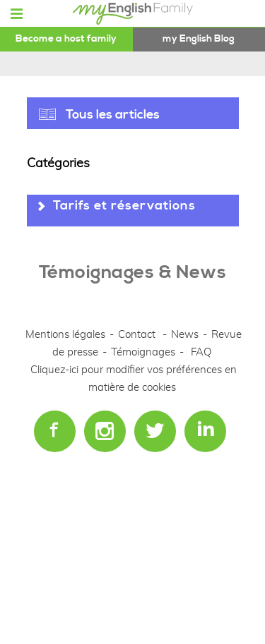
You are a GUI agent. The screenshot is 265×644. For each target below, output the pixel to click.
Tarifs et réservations (124, 206)
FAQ (201, 352)
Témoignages (143, 352)
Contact (137, 335)
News (186, 335)
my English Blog (199, 39)
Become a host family (66, 39)
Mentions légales (65, 335)
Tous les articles (113, 115)
